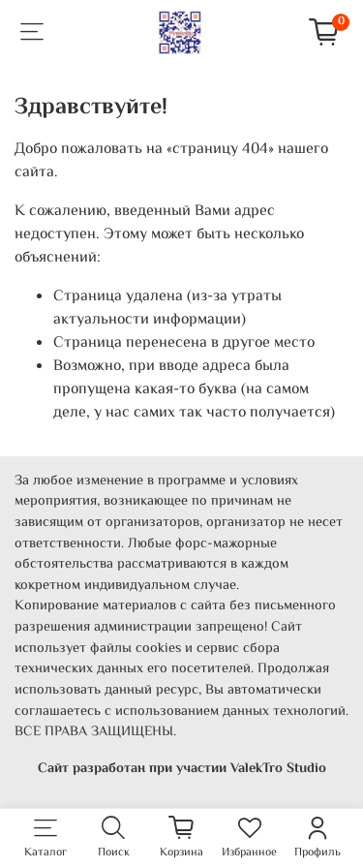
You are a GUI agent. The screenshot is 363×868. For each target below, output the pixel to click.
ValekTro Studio (278, 769)
